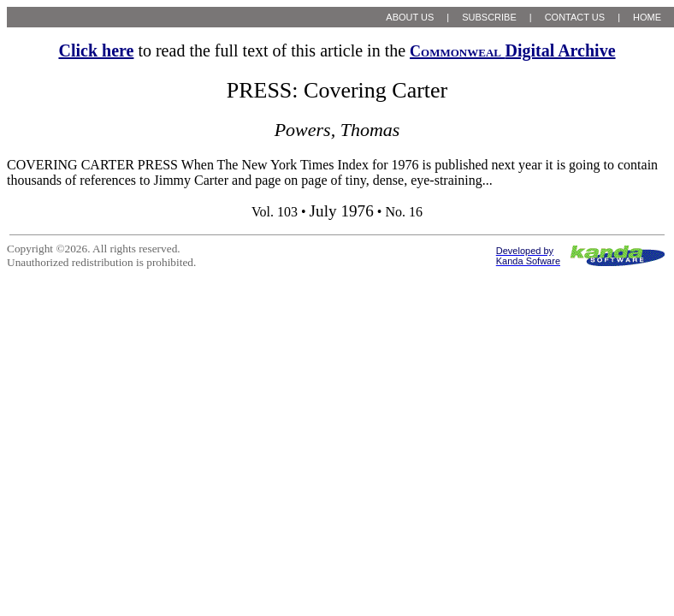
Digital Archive (512, 50)
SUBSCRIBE (489, 17)
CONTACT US (575, 17)
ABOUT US (410, 17)
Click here (96, 50)
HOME (647, 17)
